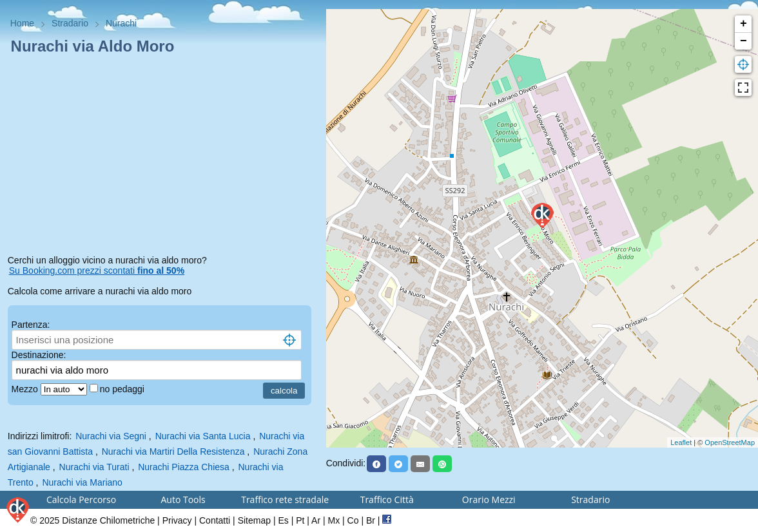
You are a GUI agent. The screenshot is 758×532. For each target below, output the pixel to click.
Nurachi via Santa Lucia (203, 436)
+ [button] (743, 24)
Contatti (215, 520)
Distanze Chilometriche (108, 520)
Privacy (177, 520)
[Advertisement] (163, 157)
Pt (300, 520)
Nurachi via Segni (111, 436)
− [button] (743, 41)
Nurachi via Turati (94, 467)
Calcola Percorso (81, 499)
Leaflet (681, 442)
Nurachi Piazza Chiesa (184, 467)
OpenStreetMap (730, 442)
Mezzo (26, 389)
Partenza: (31, 325)
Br (371, 520)
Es (283, 520)
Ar (316, 520)
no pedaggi (123, 389)
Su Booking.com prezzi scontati (97, 271)
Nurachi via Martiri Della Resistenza (173, 451)
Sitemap (254, 520)
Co (353, 520)
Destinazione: (39, 355)
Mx (334, 520)
